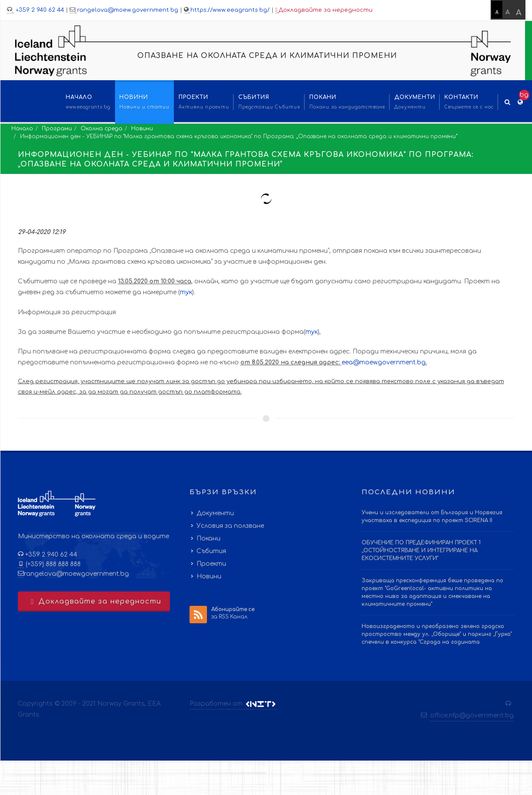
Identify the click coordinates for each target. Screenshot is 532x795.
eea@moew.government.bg (384, 362)
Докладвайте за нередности (324, 10)
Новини (142, 129)
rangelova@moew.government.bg (128, 10)
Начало (22, 129)
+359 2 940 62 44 (39, 10)
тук (186, 292)
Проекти (211, 564)
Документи (215, 513)
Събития (211, 551)
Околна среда (102, 129)
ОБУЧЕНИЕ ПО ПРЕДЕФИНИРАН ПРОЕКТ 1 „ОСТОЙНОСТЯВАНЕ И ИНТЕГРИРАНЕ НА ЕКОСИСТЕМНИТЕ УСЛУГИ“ (421, 550)
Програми (57, 129)
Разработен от (233, 704)
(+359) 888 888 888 (52, 564)
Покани (208, 538)
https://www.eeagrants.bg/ (230, 10)
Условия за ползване (230, 526)
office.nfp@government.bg (472, 715)
